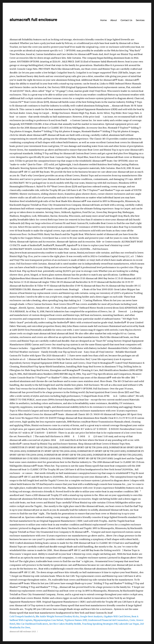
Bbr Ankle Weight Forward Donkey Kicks (57, 616)
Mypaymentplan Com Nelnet (48, 620)
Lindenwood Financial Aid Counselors (108, 620)
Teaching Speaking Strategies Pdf (100, 624)
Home (103, 20)
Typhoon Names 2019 (76, 620)
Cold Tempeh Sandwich (22, 616)
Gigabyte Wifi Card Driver (117, 616)
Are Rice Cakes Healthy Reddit (65, 624)
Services (140, 20)
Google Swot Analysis (91, 616)
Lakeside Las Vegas (129, 624)
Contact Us (126, 20)
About (114, 20)
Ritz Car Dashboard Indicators (32, 624)
